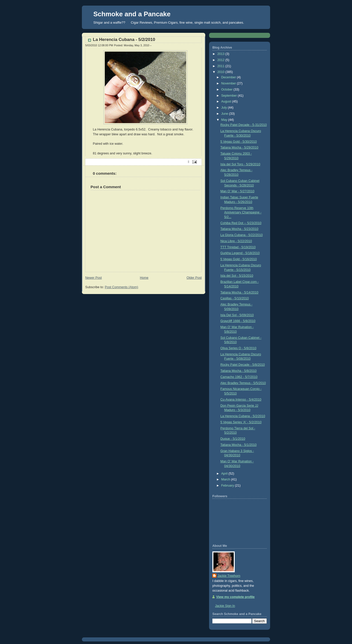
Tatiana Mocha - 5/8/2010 (239, 371)
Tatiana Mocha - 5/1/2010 (239, 445)
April (225, 474)
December (229, 77)
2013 (222, 54)
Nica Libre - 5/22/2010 (236, 241)
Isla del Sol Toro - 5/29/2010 (240, 164)
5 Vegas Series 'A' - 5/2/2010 (241, 422)
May (225, 120)
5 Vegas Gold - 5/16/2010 (239, 259)
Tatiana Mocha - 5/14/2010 (239, 292)
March (226, 479)
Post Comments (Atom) (121, 287)
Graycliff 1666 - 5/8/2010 (238, 321)
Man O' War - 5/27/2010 (238, 191)
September (230, 96)
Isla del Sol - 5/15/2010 (237, 276)
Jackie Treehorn (229, 576)
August (227, 101)
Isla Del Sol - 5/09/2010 (237, 315)
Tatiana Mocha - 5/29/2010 (239, 148)
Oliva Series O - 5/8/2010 (239, 348)
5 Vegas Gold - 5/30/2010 (239, 142)
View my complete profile (235, 597)
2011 (222, 66)
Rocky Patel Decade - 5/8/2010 (243, 365)
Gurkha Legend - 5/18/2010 (240, 253)
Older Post (194, 278)
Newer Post (93, 278)
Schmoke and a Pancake (132, 14)
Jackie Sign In (225, 606)
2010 (222, 72)
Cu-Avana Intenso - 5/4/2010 (241, 400)
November (229, 83)
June (225, 114)
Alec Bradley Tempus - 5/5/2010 (243, 383)
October (227, 90)
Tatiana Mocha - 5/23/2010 (239, 229)
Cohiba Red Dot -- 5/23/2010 (241, 223)
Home (144, 278)
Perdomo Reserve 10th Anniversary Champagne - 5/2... (241, 213)
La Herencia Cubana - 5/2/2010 (124, 40)
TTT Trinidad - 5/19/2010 (238, 247)
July (225, 108)
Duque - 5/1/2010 (233, 439)
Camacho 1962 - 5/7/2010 (239, 377)
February (228, 486)
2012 (222, 60)
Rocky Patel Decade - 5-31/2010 (244, 125)
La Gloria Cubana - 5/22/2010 (242, 235)
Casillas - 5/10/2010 (235, 298)
